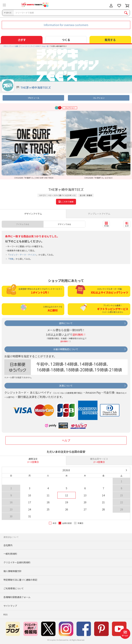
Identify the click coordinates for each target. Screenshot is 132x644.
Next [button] (129, 145)
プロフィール (33, 98)
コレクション (99, 98)
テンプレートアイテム (99, 214)
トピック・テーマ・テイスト (23, 255)
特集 (11, 259)
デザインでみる (64, 224)
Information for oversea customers (66, 25)
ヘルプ (66, 440)
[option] (34, 145)
